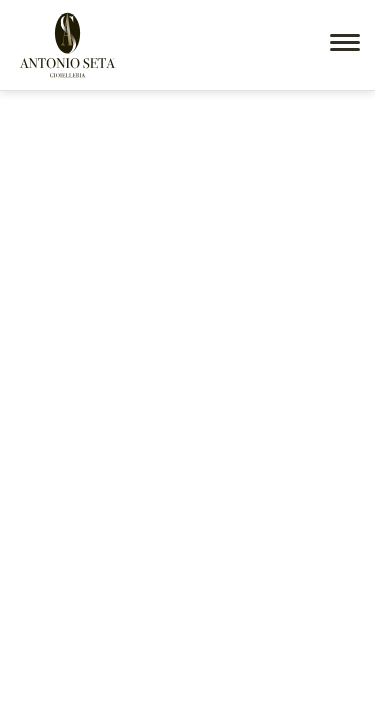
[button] (345, 42)
